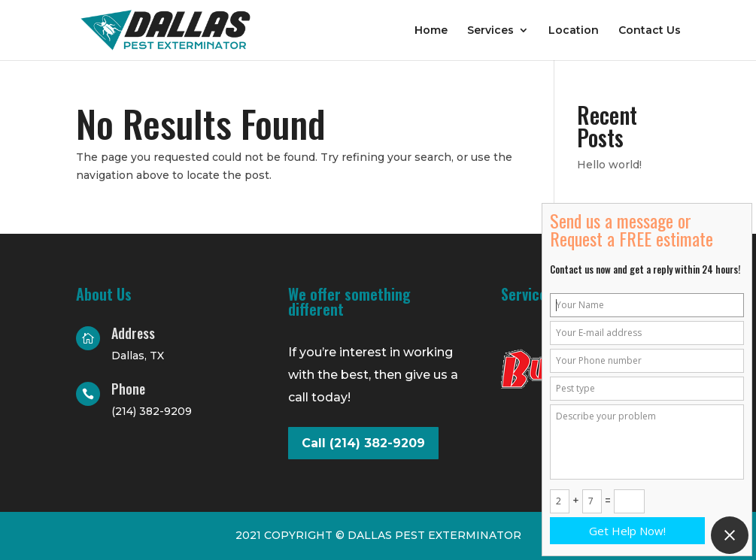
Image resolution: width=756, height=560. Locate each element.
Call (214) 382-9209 (363, 443)
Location (574, 31)
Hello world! (609, 165)
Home (431, 31)
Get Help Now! (627, 531)
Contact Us (650, 31)
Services (490, 31)
